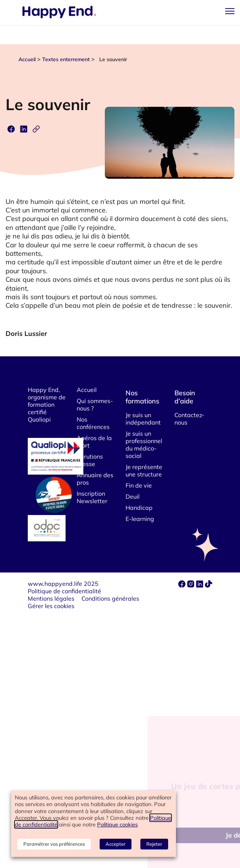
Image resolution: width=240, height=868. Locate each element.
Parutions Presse (90, 460)
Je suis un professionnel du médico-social (144, 445)
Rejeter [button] (154, 844)
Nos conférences (93, 423)
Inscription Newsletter (92, 497)
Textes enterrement (66, 59)
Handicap (139, 508)
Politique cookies (117, 824)
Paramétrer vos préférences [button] (54, 844)
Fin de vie (139, 485)
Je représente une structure (144, 471)
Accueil (27, 59)
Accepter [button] (116, 844)
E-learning (140, 519)
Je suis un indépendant (143, 419)
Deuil (133, 496)
